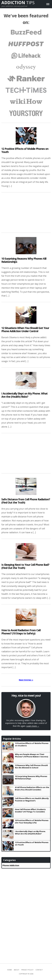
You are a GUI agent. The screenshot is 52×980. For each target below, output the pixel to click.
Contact (39, 970)
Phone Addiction (11, 865)
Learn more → (33, 726)
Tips (18, 3)
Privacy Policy (27, 970)
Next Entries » (26, 680)
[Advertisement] (26, 213)
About (17, 970)
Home (9, 970)
